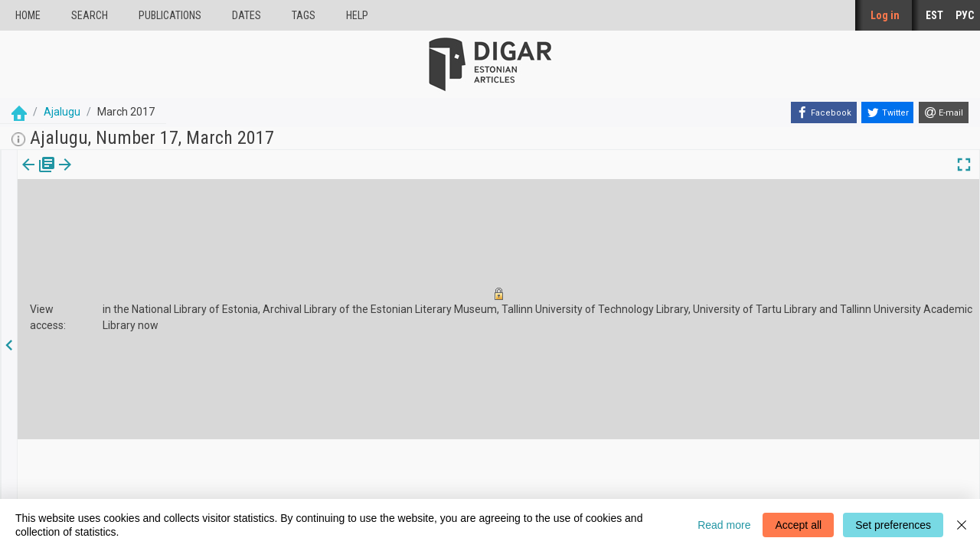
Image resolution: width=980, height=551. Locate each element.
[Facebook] (824, 112)
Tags (304, 15)
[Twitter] (887, 112)
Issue (27, 175)
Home (28, 15)
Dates (247, 15)
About (324, 463)
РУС (965, 15)
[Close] (962, 525)
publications (170, 15)
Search (90, 15)
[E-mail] (944, 112)
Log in (885, 15)
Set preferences (893, 525)
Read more (724, 525)
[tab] (27, 176)
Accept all (798, 525)
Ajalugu (62, 112)
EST (934, 15)
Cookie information (352, 476)
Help (357, 15)
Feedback (332, 490)
